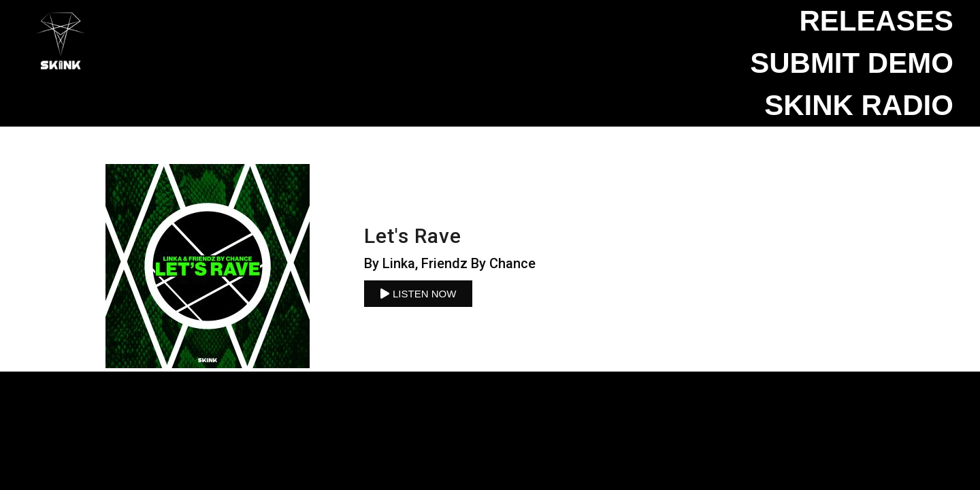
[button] (418, 294)
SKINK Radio (859, 105)
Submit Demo (852, 63)
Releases (876, 21)
